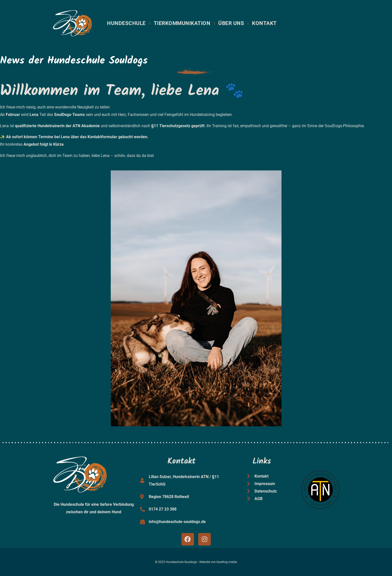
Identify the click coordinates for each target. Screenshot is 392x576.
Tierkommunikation (182, 23)
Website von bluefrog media (218, 562)
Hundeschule (126, 23)
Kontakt (264, 23)
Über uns (231, 23)
